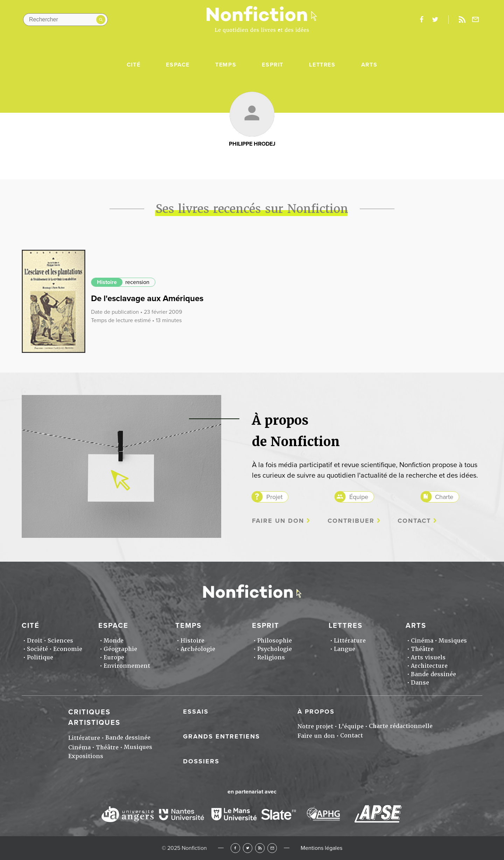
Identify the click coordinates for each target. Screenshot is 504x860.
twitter (435, 20)
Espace (178, 65)
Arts (369, 65)
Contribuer (351, 521)
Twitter (248, 848)
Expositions (86, 756)
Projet (274, 497)
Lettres (322, 65)
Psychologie (275, 649)
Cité (134, 65)
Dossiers (201, 761)
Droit (35, 641)
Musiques (453, 641)
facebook (421, 20)
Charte (444, 497)
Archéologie (198, 649)
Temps (226, 65)
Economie (68, 649)
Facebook (235, 848)
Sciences (60, 641)
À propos (316, 712)
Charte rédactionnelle (401, 726)
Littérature (350, 641)
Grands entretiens (222, 736)
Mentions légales (321, 848)
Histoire (107, 282)
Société (37, 649)
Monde (114, 641)
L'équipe (351, 726)
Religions (271, 657)
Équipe (359, 497)
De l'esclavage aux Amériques (147, 299)
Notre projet (315, 726)
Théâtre (422, 649)
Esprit (273, 65)
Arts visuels (428, 657)
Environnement (127, 666)
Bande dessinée (433, 674)
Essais (196, 712)
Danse (420, 683)
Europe (114, 657)
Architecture (429, 666)
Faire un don (278, 521)
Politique (40, 657)
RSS (260, 848)
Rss (462, 20)
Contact (414, 521)
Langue (345, 649)
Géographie (120, 649)
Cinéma (422, 641)
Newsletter (476, 20)
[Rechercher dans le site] (65, 20)
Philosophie (275, 641)
